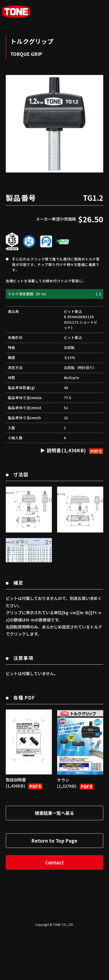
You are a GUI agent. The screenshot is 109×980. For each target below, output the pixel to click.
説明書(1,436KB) (74, 499)
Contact (55, 911)
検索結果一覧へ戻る (54, 861)
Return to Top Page (54, 889)
